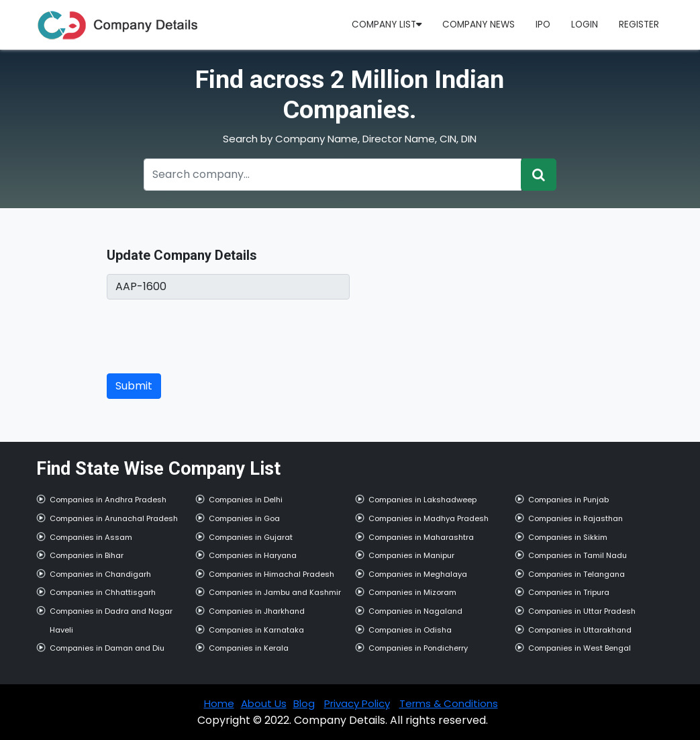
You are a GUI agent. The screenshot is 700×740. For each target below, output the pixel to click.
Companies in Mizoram (412, 592)
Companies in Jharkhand (257, 611)
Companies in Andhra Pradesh (108, 500)
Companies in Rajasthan (576, 518)
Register (639, 25)
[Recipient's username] (333, 175)
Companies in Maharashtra (421, 537)
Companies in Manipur (411, 555)
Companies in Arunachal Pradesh (114, 518)
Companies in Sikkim (568, 537)
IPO (543, 25)
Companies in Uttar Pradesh (582, 611)
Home (219, 703)
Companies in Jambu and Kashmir (275, 592)
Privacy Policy (357, 703)
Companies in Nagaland (415, 611)
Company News (479, 25)
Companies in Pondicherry (418, 648)
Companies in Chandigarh (100, 574)
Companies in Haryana (253, 555)
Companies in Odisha (410, 630)
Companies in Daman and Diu (107, 648)
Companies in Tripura (569, 592)
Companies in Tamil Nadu (578, 555)
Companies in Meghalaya (418, 574)
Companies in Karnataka (256, 630)
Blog (304, 703)
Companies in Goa (244, 518)
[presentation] (209, 336)
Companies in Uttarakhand (580, 630)
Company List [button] (387, 25)
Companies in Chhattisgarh (103, 592)
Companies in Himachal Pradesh (271, 574)
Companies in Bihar (87, 555)
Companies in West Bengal (580, 648)
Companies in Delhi (246, 500)
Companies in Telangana (577, 574)
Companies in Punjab (568, 500)
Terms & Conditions (449, 703)
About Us (264, 703)
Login (585, 25)
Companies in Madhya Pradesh (429, 518)
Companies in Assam (91, 537)
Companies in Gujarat (251, 537)
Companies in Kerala (249, 648)
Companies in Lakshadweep (422, 500)
